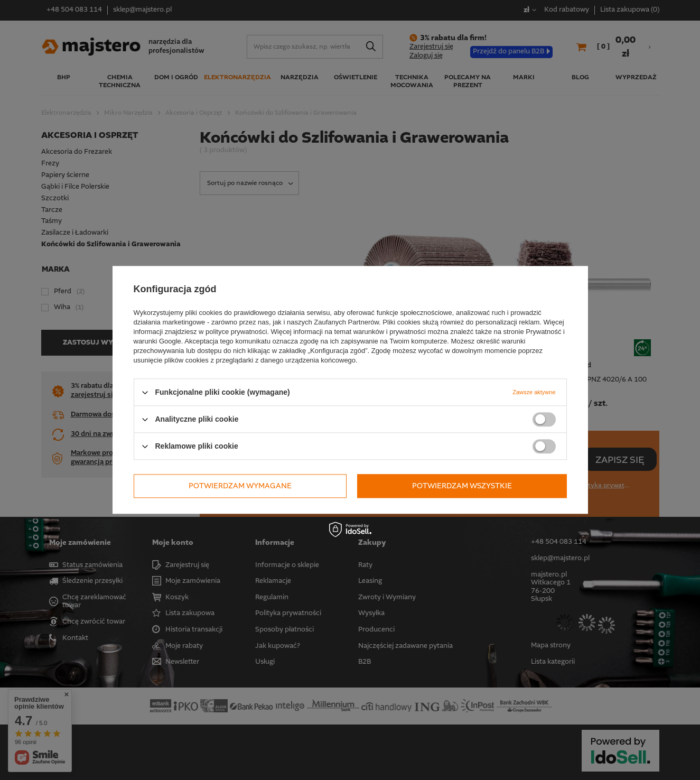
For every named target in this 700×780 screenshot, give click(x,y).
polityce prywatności (236, 332)
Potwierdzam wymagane (240, 486)
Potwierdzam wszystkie (462, 486)
